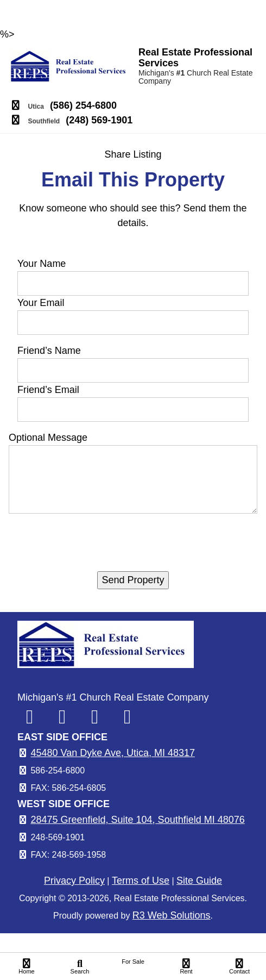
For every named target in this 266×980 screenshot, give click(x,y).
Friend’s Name (49, 351)
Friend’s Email (48, 390)
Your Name (42, 264)
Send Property (133, 580)
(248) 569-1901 (99, 120)
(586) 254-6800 (83, 105)
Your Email (41, 303)
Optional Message (48, 438)
